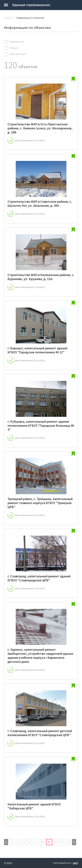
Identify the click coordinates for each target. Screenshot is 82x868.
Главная (8, 18)
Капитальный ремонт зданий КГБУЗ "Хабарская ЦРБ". (34, 806)
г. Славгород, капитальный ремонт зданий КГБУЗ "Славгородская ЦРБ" (39, 578)
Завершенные (17, 42)
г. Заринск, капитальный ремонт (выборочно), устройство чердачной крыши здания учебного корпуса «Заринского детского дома (40, 656)
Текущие (14, 48)
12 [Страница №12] (68, 842)
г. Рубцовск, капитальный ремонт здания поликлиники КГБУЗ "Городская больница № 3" (41, 426)
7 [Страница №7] (36, 842)
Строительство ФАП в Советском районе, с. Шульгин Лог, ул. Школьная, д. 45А (40, 204)
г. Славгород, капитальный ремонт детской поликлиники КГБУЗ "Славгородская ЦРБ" (40, 733)
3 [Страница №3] (12, 842)
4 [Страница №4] (18, 842)
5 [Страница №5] (24, 842)
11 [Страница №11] (62, 842)
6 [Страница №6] (30, 842)
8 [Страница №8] (42, 842)
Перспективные (18, 54)
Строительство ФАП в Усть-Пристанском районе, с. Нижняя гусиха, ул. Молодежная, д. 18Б (40, 128)
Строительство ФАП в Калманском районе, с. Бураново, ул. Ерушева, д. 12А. (41, 277)
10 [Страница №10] (56, 842)
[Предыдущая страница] (6, 842)
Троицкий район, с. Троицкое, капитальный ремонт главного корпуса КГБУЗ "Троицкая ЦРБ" (40, 503)
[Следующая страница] (74, 842)
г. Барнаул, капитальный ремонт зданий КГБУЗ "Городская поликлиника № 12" (37, 350)
